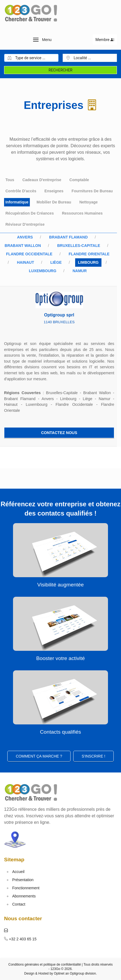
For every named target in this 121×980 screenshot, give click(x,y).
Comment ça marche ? (39, 756)
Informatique (17, 202)
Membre (105, 40)
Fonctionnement (26, 888)
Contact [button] (19, 904)
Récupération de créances (30, 213)
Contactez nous (59, 433)
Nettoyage (88, 202)
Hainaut (25, 262)
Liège (56, 262)
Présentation (23, 880)
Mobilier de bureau (54, 202)
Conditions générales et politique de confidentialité (45, 965)
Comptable (79, 180)
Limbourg (88, 262)
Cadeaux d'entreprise (42, 180)
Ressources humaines (82, 213)
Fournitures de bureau (92, 191)
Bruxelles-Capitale (79, 246)
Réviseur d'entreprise (25, 224)
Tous (10, 180)
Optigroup (77, 973)
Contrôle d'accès (21, 191)
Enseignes (54, 191)
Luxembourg (42, 271)
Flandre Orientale (89, 254)
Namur (79, 271)
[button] (42, 40)
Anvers (25, 237)
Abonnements (24, 896)
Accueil (18, 872)
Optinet (59, 973)
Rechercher (60, 70)
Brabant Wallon (23, 246)
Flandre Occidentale (29, 254)
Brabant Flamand (68, 237)
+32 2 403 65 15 (22, 939)
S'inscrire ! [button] (93, 756)
